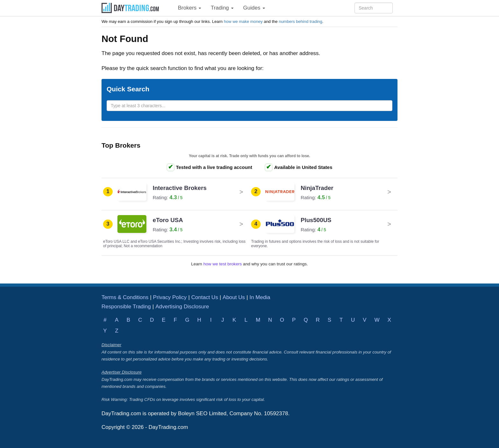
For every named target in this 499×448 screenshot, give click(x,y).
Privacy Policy (170, 297)
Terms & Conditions (125, 297)
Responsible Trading (126, 307)
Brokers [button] (190, 8)
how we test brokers (223, 264)
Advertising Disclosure (182, 307)
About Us (234, 297)
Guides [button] (254, 8)
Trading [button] (222, 8)
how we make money (243, 21)
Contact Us (205, 297)
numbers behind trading (301, 21)
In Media (260, 297)
